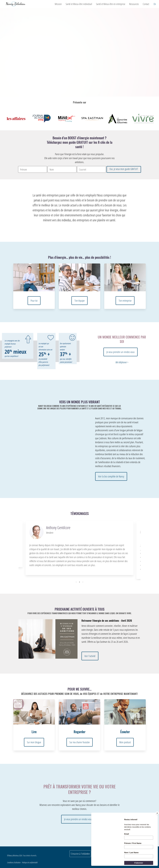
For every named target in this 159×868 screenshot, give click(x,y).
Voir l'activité (90, 656)
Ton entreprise (125, 301)
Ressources (134, 4)
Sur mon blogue (34, 742)
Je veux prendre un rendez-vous (121, 352)
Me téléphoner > (122, 362)
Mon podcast (125, 742)
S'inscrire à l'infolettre (80, 854)
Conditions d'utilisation (14, 862)
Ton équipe (79, 301)
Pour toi (34, 301)
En (155, 4)
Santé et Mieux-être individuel (79, 4)
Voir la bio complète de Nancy (111, 476)
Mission (58, 4)
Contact (146, 4)
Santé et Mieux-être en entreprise (111, 4)
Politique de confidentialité (30, 862)
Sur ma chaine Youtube (80, 742)
